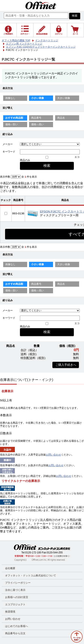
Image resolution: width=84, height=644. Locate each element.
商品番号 (36, 118)
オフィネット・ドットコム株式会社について (31, 576)
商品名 (61, 118)
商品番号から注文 (15, 633)
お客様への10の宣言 (17, 597)
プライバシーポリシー (18, 583)
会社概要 (10, 568)
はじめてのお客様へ (17, 626)
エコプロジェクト (15, 604)
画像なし (10, 98)
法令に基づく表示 (15, 590)
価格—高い (38, 124)
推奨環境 (10, 612)
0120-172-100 (33, 553)
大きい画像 (64, 98)
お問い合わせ (53, 455)
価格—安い (12, 124)
